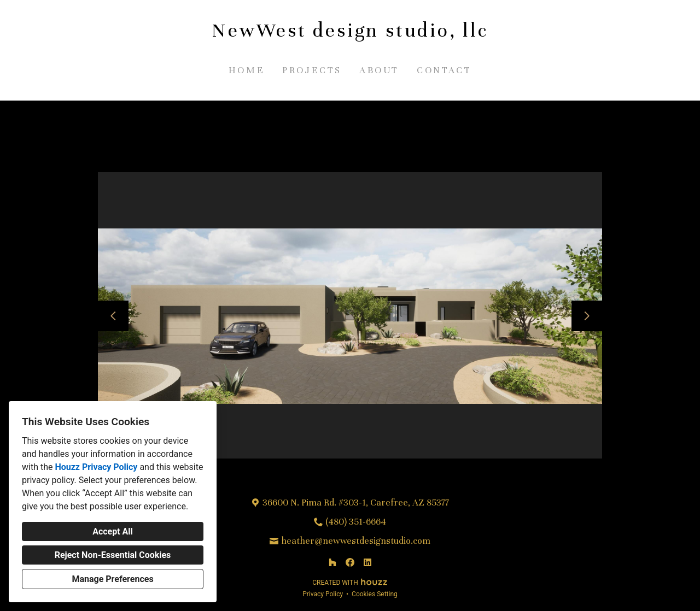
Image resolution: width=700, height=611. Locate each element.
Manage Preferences (112, 579)
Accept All (113, 531)
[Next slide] (587, 316)
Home (247, 70)
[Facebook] (350, 562)
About (379, 70)
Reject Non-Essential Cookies (113, 555)
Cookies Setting (375, 594)
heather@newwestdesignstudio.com (356, 541)
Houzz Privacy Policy (96, 467)
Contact (444, 70)
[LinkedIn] (367, 562)
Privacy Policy (323, 594)
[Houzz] (332, 562)
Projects (312, 70)
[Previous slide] (113, 316)
